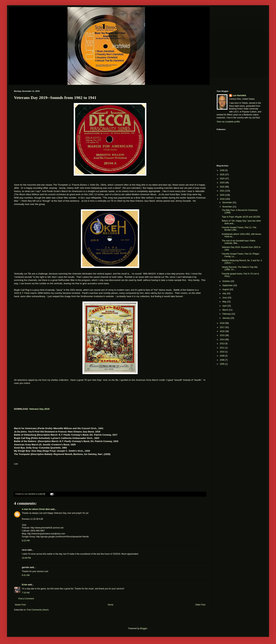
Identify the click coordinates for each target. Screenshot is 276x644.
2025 (223, 175)
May (225, 302)
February (227, 314)
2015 (223, 335)
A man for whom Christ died (36, 509)
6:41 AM (26, 575)
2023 (223, 183)
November (228, 207)
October (226, 281)
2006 (223, 360)
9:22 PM (26, 541)
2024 (223, 179)
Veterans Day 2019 (39, 409)
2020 (223, 195)
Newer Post (20, 605)
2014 (223, 340)
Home (111, 605)
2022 (223, 187)
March (226, 310)
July (225, 293)
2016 (223, 331)
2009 (223, 356)
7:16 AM (26, 593)
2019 (223, 199)
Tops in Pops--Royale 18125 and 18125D (241, 217)
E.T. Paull (25, 293)
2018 (223, 323)
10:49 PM (26, 558)
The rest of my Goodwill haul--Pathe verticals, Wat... (239, 242)
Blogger (144, 628)
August (226, 289)
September (228, 285)
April (225, 306)
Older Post (200, 605)
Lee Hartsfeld (239, 95)
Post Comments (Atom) (38, 610)
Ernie (24, 585)
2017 (223, 327)
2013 (223, 344)
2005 (223, 364)
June (225, 298)
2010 (223, 352)
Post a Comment (26, 599)
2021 (223, 191)
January (226, 318)
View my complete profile (228, 122)
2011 (223, 348)
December (228, 203)
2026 (223, 170)
